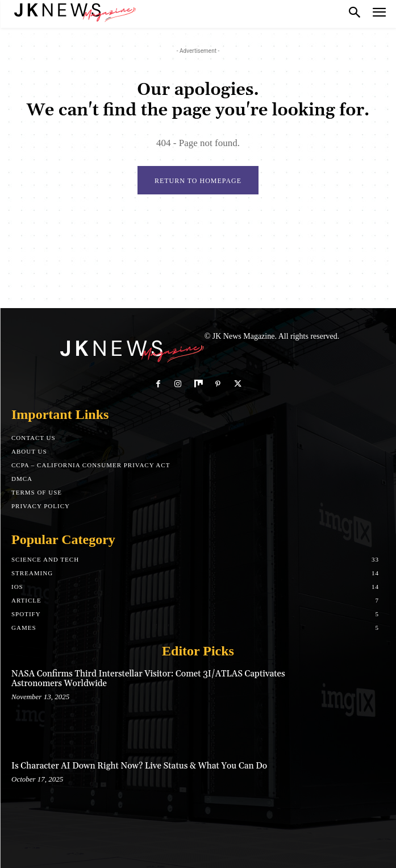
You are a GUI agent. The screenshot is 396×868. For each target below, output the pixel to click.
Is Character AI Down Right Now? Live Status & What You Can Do (139, 766)
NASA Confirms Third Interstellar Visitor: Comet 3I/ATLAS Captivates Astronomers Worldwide (148, 679)
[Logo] (74, 11)
